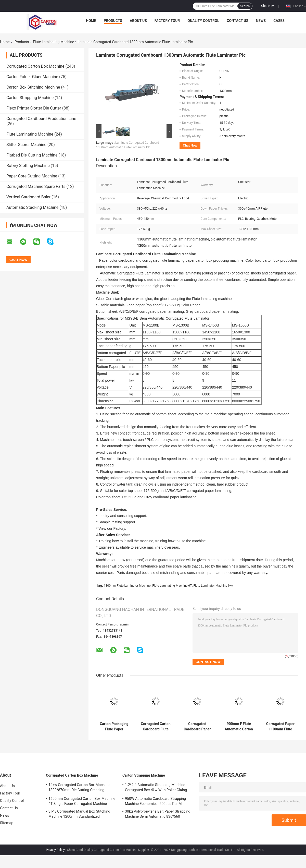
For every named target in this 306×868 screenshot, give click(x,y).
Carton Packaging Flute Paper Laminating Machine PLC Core (114, 727)
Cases (279, 21)
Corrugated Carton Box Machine (35, 66)
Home (91, 21)
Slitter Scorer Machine (26, 145)
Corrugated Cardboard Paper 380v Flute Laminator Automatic (197, 727)
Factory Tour (167, 21)
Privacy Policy (55, 850)
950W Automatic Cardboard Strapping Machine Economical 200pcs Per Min (155, 801)
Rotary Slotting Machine (28, 166)
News (261, 21)
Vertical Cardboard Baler (28, 197)
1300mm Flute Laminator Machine (127, 586)
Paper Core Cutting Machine (32, 176)
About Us (138, 21)
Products (113, 21)
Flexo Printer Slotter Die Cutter (34, 108)
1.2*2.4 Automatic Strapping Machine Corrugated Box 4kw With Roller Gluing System (156, 788)
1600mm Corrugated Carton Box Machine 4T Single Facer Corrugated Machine (82, 801)
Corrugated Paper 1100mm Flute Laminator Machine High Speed (280, 727)
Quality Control (203, 21)
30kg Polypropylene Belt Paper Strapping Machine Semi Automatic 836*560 (158, 814)
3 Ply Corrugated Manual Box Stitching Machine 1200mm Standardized (79, 814)
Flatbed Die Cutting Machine (32, 155)
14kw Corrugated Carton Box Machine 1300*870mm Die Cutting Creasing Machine (79, 788)
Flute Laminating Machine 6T (172, 586)
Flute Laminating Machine (53, 42)
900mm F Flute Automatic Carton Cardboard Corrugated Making (239, 727)
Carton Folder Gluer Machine (32, 77)
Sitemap (7, 823)
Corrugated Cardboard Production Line (41, 119)
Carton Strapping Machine (30, 98)
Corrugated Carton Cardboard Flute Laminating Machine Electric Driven (156, 727)
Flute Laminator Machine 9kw (214, 586)
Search (245, 6)
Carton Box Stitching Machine (33, 87)
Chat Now (268, 6)
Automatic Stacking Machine (32, 207)
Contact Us (237, 21)
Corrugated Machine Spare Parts (36, 186)
